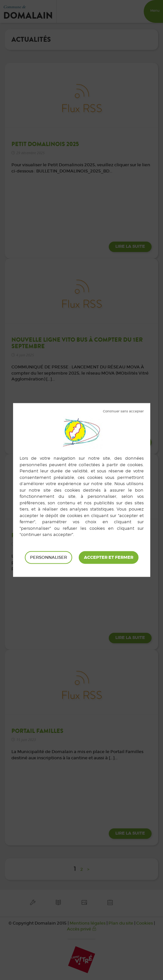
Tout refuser (123, 411)
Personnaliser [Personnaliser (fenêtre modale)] (49, 557)
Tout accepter (109, 557)
